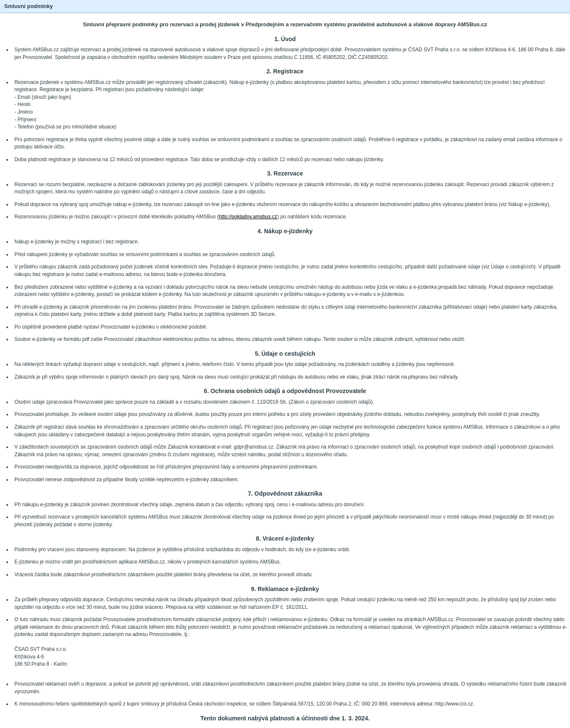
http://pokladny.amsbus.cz (248, 217)
